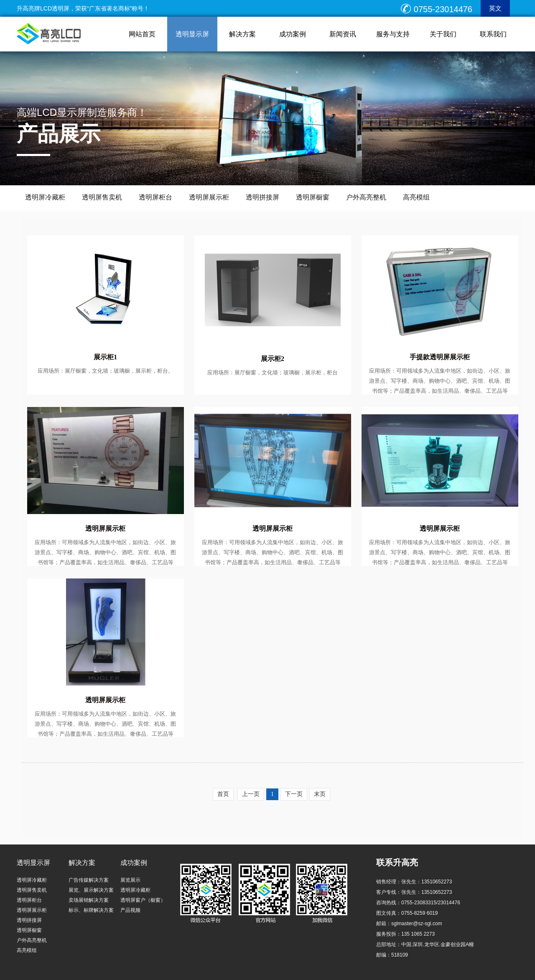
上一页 (251, 794)
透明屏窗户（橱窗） (143, 900)
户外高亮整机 (366, 197)
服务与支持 (393, 34)
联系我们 (493, 34)
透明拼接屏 (262, 197)
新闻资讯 (343, 34)
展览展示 (130, 880)
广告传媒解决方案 (89, 880)
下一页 (294, 794)
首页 (223, 794)
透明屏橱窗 (313, 197)
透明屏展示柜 (209, 197)
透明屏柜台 (155, 197)
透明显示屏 (192, 34)
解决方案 (242, 34)
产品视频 (130, 910)
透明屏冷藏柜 (45, 197)
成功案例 (293, 34)
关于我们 (443, 34)
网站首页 (142, 34)
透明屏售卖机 (102, 197)
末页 (320, 794)
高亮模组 (416, 197)
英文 (495, 8)
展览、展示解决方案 (91, 890)
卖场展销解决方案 (89, 900)
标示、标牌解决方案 (91, 910)
